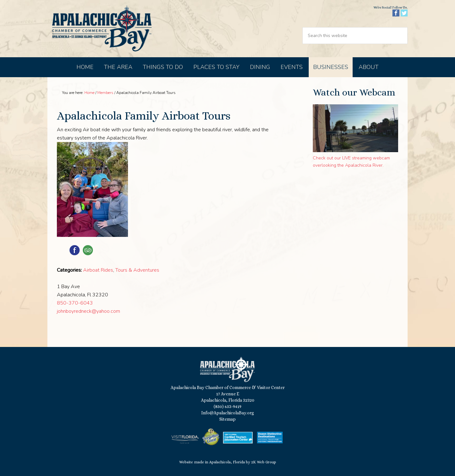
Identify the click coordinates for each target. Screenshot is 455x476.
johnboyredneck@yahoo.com (88, 311)
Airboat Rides (98, 270)
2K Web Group (264, 462)
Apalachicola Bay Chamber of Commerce (102, 29)
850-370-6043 (75, 303)
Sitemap (227, 419)
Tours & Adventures (137, 270)
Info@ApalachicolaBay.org (228, 413)
